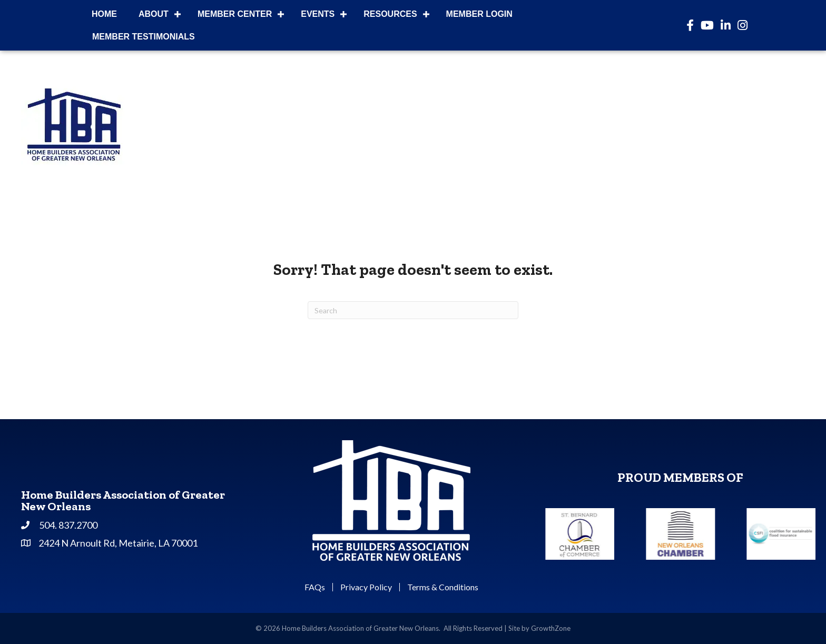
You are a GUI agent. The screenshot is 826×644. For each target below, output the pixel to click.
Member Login (479, 14)
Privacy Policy (366, 587)
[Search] (413, 310)
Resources (390, 14)
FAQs (315, 587)
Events (318, 14)
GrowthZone (551, 628)
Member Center (235, 14)
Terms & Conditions (443, 587)
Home (104, 14)
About (154, 14)
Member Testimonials (144, 37)
